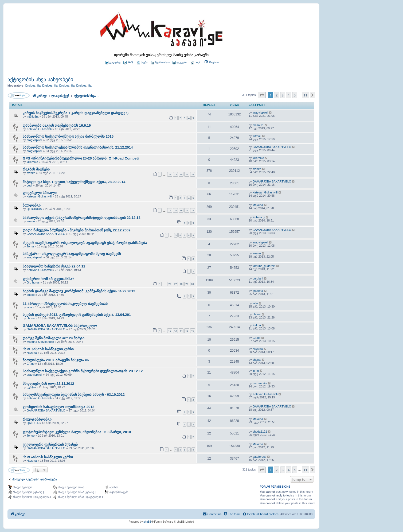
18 (193, 210)
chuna (31, 318)
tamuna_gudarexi (264, 266)
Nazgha (32, 353)
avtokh (31, 173)
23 (175, 174)
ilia (39, 86)
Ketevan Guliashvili (39, 129)
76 (170, 284)
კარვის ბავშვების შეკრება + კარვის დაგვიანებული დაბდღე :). (76, 113)
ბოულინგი (32, 205)
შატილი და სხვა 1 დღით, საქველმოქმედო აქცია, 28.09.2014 (74, 182)
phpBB (147, 522)
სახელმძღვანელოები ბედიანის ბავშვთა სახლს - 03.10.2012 (74, 395)
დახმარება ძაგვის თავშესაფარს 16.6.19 (57, 125)
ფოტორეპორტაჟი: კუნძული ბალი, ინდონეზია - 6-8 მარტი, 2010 (77, 432)
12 (170, 331)
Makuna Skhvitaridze (40, 342)
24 (181, 174)
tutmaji (257, 136)
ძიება (142, 63)
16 (181, 210)
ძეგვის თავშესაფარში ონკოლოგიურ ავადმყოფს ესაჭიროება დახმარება (85, 243)
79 (187, 284)
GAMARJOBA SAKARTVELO (272, 147)
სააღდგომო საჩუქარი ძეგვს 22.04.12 (54, 266)
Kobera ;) (259, 217)
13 (175, 331)
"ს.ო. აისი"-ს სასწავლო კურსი (48, 349)
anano (31, 221)
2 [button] (277, 95)
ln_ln (256, 371)
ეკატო (31, 387)
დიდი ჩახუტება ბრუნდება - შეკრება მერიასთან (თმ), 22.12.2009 (77, 230)
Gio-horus (33, 282)
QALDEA (33, 423)
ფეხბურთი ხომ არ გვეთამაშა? (48, 279)
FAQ (128, 63)
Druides (30, 86)
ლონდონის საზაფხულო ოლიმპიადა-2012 (58, 407)
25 (187, 174)
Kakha (257, 325)
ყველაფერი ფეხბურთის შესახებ (50, 444)
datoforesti (259, 457)
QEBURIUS (34, 209)
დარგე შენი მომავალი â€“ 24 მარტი (54, 338)
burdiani (258, 278)
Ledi (30, 185)
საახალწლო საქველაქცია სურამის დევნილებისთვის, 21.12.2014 (78, 147)
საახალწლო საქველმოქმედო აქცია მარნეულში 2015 (68, 136)
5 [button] (295, 95)
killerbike (32, 162)
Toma (30, 246)
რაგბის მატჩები (36, 169)
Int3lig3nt (33, 117)
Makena (258, 205)
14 (170, 210)
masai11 (258, 125)
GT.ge (257, 338)
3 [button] (283, 95)
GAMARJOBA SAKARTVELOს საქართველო (60, 326)
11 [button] (305, 95)
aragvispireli (261, 112)
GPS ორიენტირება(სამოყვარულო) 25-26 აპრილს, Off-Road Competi (81, 158)
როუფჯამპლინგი (37, 419)
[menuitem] (195, 63)
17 (187, 210)
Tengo (31, 436)
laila (29, 307)
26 (193, 174)
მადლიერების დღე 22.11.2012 (48, 384)
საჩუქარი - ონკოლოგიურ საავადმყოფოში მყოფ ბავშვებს (72, 254)
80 (193, 284)
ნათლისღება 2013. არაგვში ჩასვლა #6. (56, 360)
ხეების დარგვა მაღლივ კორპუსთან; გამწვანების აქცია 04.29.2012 (79, 291)
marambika (260, 383)
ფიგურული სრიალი (40, 193)
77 (175, 284)
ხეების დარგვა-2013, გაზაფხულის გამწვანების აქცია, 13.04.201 (77, 315)
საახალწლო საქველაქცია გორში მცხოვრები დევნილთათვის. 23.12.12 (83, 371)
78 (181, 284)
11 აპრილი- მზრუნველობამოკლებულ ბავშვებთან (65, 304)
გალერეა (113, 63)
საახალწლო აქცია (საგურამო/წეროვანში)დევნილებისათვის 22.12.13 (82, 218)
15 (175, 210)
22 (170, 174)
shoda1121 (260, 432)
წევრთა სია (160, 63)
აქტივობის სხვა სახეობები (40, 79)
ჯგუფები (180, 63)
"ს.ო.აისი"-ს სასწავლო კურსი (48, 457)
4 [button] (289, 95)
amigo (31, 295)
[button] (262, 95)
